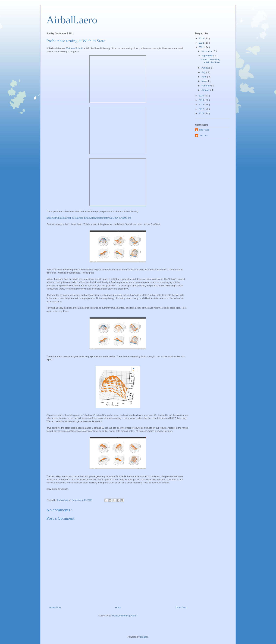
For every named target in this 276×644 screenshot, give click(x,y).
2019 (202, 100)
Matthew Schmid (74, 48)
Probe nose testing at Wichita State (210, 61)
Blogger (144, 637)
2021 (202, 47)
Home (118, 608)
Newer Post (55, 608)
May (204, 81)
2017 (202, 109)
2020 (202, 96)
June (204, 77)
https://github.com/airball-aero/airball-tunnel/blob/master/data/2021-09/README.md (89, 218)
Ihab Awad (204, 130)
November (207, 51)
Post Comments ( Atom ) (125, 616)
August (205, 68)
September (207, 56)
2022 (202, 43)
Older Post (181, 608)
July (204, 72)
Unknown (203, 136)
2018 (202, 105)
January (206, 90)
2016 (202, 113)
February (206, 86)
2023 (202, 38)
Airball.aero (72, 20)
